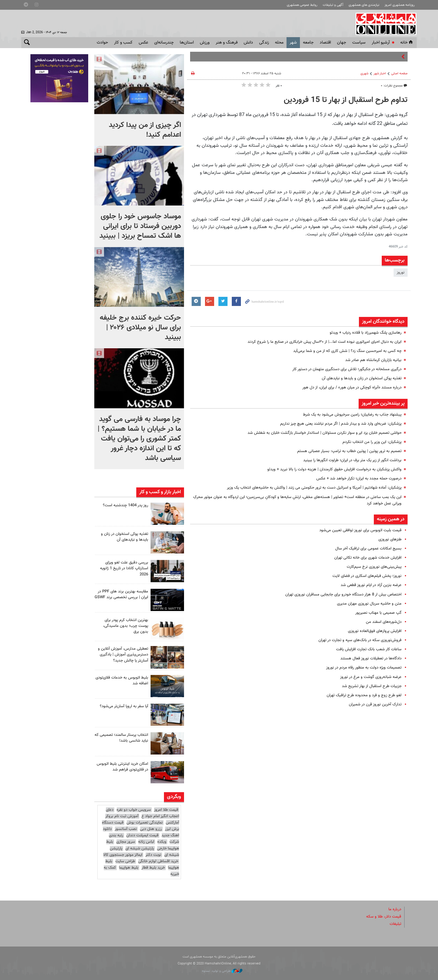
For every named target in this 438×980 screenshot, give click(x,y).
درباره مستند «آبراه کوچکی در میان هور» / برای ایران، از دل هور (352, 388)
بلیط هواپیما (129, 868)
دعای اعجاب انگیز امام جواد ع (143, 813)
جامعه (308, 43)
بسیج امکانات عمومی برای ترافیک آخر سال (368, 549)
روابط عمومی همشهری (302, 5)
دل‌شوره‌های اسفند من (384, 622)
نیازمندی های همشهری (364, 5)
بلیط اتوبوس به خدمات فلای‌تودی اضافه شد (122, 681)
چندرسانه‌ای (164, 43)
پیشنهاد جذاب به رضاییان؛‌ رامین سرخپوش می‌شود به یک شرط (352, 415)
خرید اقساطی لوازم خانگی (158, 861)
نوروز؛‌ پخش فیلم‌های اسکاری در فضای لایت (367, 576)
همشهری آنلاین (383, 24)
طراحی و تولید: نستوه (222, 971)
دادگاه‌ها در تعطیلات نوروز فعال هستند (371, 659)
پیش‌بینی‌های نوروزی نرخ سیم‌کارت (374, 567)
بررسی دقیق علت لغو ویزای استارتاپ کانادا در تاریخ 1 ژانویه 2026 (124, 568)
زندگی (264, 43)
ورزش (205, 43)
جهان (342, 43)
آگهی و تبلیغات (333, 5)
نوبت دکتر (153, 855)
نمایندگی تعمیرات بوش (145, 823)
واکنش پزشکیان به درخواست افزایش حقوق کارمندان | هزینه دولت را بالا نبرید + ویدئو (334, 469)
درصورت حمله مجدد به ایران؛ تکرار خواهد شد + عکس (359, 479)
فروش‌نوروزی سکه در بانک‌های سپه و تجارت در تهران (360, 640)
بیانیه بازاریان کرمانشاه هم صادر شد (373, 360)
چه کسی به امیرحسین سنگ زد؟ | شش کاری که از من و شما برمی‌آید (347, 351)
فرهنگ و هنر (227, 43)
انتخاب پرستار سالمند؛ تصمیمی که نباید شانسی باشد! (121, 738)
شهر (293, 43)
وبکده (162, 842)
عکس (143, 43)
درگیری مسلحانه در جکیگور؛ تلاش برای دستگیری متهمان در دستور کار (347, 369)
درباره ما (395, 909)
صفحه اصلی (399, 74)
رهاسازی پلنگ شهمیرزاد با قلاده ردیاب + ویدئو (366, 333)
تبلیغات (395, 924)
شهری (364, 74)
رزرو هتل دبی (151, 829)
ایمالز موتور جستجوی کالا (123, 855)
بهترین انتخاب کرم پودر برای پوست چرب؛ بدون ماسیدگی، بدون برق (126, 626)
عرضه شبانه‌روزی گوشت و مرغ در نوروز (371, 677)
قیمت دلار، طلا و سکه (384, 917)
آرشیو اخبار (381, 43)
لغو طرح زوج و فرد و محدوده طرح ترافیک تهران (364, 695)
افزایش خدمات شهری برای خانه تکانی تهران (368, 558)
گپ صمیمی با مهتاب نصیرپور (378, 613)
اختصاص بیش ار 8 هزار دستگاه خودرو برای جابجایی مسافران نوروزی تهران (343, 595)
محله (279, 43)
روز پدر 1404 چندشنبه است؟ (125, 505)
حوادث (102, 43)
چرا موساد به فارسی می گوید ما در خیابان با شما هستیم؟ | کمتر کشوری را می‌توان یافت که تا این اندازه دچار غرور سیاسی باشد (139, 439)
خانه (407, 43)
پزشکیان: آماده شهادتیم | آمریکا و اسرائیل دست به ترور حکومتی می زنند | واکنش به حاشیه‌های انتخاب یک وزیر (314, 488)
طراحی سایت (125, 861)
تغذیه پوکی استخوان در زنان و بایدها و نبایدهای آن (362, 378)
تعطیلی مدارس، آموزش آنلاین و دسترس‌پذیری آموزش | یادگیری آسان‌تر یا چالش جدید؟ (123, 655)
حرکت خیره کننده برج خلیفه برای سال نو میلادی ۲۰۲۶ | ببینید (140, 328)
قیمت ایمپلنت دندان (142, 835)
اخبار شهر (380, 74)
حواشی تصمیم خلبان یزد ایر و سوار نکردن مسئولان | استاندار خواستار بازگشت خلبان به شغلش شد (325, 433)
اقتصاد (325, 43)
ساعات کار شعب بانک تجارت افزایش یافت (369, 649)
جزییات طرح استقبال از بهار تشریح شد (372, 686)
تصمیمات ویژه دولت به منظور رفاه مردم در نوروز (364, 668)
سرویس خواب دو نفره (134, 810)
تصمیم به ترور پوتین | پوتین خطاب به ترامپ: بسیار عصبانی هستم (349, 451)
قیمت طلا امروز (166, 810)
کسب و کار (123, 43)
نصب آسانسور (126, 829)
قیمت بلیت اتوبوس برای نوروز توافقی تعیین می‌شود (360, 530)
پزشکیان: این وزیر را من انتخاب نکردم (372, 442)
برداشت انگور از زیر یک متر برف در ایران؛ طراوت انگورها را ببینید (352, 460)
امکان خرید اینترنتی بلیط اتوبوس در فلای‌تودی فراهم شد (122, 767)
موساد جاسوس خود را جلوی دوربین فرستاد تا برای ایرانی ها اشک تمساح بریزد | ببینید (140, 226)
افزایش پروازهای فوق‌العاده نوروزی (375, 631)
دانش (248, 43)
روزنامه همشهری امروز (400, 5)
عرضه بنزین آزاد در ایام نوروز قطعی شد (371, 585)
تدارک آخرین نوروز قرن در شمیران (375, 704)
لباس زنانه (146, 842)
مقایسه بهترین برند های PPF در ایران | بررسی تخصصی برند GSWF (121, 594)
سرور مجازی (126, 842)
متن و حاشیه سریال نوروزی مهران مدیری (369, 604)
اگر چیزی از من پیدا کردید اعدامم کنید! (145, 130)
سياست (359, 43)
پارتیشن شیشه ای (140, 848)
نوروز (401, 272)
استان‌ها (187, 43)
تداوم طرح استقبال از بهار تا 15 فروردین (346, 100)
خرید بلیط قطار (153, 868)
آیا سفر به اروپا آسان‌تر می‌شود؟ (124, 706)
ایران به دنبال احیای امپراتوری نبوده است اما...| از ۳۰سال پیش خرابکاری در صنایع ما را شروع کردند (325, 342)
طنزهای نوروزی (390, 539)
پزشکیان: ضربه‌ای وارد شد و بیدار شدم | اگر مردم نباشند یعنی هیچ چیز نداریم (341, 424)
